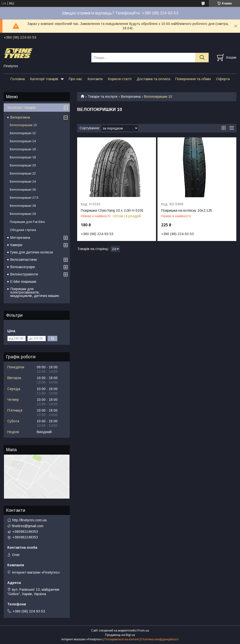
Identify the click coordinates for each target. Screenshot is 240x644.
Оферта (223, 79)
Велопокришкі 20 (23, 165)
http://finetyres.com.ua (29, 520)
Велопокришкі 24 (23, 181)
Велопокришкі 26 (23, 190)
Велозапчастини (24, 260)
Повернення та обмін (193, 79)
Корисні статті (120, 79)
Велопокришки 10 (23, 125)
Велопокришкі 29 (23, 214)
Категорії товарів (44, 79)
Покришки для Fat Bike (27, 222)
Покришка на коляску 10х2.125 (187, 210)
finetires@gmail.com (28, 526)
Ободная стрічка (23, 230)
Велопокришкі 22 (23, 173)
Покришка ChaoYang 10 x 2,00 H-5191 (112, 210)
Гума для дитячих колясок (32, 252)
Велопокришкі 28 (23, 206)
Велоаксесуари (23, 267)
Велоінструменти (24, 274)
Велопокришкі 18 (23, 157)
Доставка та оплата (153, 79)
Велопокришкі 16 (23, 149)
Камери (16, 245)
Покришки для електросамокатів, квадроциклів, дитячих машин (35, 292)
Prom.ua (143, 631)
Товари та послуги (102, 97)
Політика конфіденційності (160, 639)
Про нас (76, 79)
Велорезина (131, 97)
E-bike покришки (23, 282)
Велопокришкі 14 (23, 141)
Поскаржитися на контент (122, 639)
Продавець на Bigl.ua (120, 635)
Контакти (95, 79)
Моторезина (20, 238)
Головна (18, 79)
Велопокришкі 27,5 (24, 198)
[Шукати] (202, 58)
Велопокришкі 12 (23, 133)
